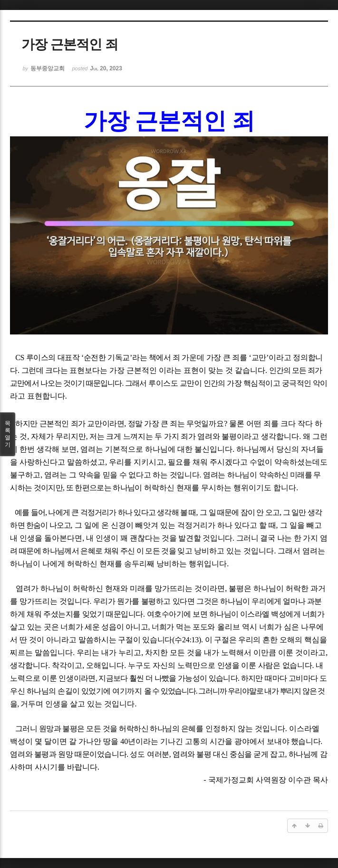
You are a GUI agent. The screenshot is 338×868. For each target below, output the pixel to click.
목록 (8, 434)
